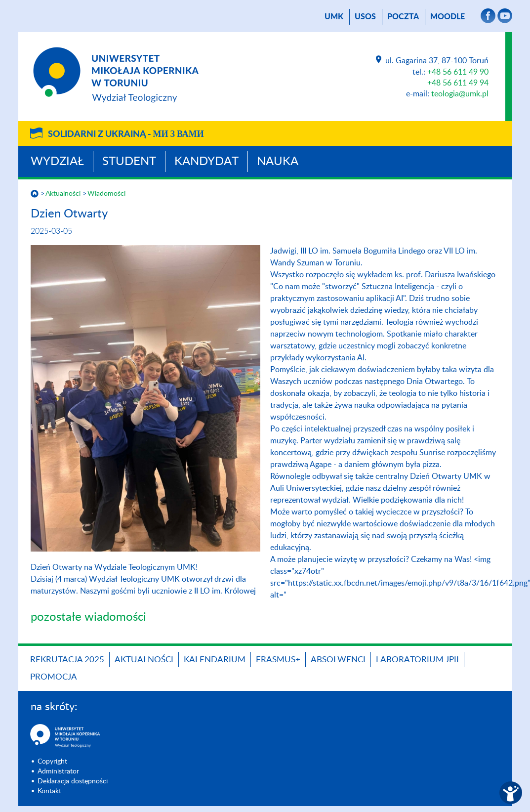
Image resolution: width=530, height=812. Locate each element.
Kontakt (49, 791)
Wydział (57, 162)
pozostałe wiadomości (88, 617)
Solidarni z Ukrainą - (126, 134)
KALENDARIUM (215, 660)
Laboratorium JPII (417, 660)
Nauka (278, 162)
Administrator (58, 771)
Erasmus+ (278, 660)
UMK (334, 17)
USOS (365, 17)
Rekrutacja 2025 (67, 660)
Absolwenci (338, 660)
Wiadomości (106, 194)
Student (129, 162)
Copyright (52, 762)
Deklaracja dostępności (73, 781)
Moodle (448, 17)
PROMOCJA (54, 677)
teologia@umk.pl (460, 94)
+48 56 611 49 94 (458, 83)
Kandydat (206, 162)
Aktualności (63, 194)
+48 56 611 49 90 (458, 72)
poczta (403, 17)
